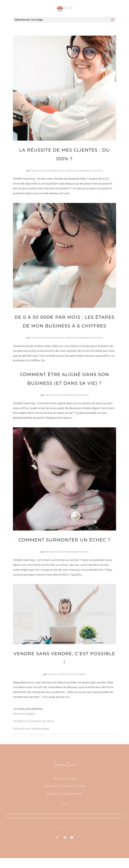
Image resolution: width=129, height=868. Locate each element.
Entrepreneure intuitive (89, 171)
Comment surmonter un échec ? (64, 540)
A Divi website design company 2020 (88, 863)
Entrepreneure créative (61, 171)
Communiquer (77, 674)
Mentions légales (24, 714)
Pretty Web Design (46, 863)
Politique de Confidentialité (31, 729)
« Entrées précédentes (28, 709)
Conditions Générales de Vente (34, 721)
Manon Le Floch (57, 674)
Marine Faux (38, 171)
